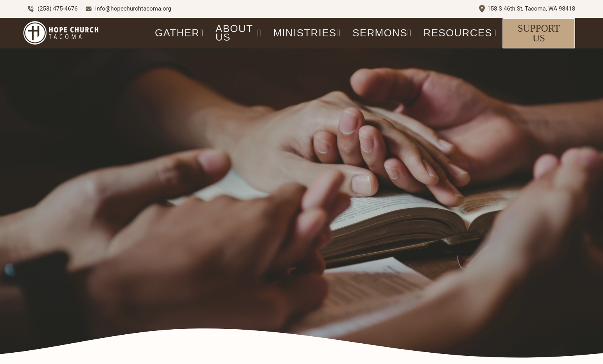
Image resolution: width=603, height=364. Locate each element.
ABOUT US (239, 33)
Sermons (382, 33)
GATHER (179, 33)
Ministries (307, 33)
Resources (460, 33)
